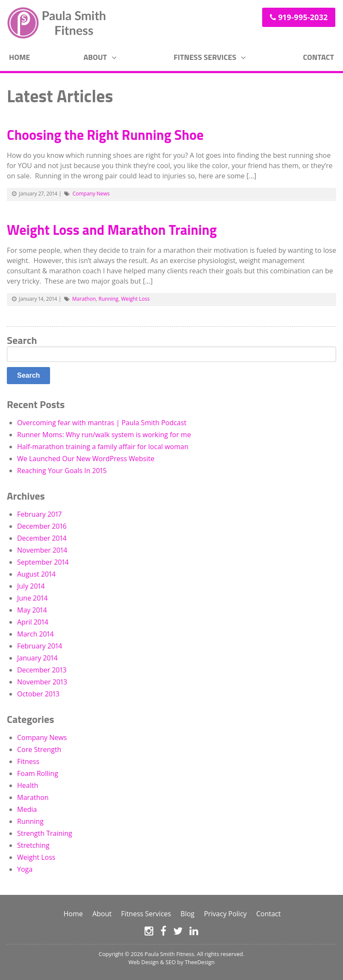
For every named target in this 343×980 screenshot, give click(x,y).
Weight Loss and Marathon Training (112, 230)
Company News (91, 194)
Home (19, 57)
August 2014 (36, 574)
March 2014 (35, 634)
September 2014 (43, 562)
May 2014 (32, 610)
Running (108, 299)
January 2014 (37, 658)
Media (27, 809)
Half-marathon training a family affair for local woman (103, 447)
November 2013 (42, 682)
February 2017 (39, 514)
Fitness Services (205, 57)
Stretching (33, 845)
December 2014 (42, 538)
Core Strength (39, 749)
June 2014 (32, 598)
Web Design (143, 962)
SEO (171, 962)
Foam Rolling (38, 773)
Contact (318, 57)
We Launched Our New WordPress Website (86, 459)
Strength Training (45, 833)
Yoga (25, 869)
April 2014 (33, 622)
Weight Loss (135, 299)
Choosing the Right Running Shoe (105, 135)
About (95, 57)
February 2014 (40, 646)
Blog (188, 914)
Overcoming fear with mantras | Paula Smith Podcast (102, 423)
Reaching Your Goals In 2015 (62, 471)
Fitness (28, 761)
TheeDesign (200, 962)
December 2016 (42, 526)
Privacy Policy (225, 914)
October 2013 (38, 694)
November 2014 (42, 550)
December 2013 (42, 670)
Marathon (84, 299)
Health (28, 785)
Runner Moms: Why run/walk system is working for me (104, 435)
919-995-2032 (303, 17)
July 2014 (31, 586)
